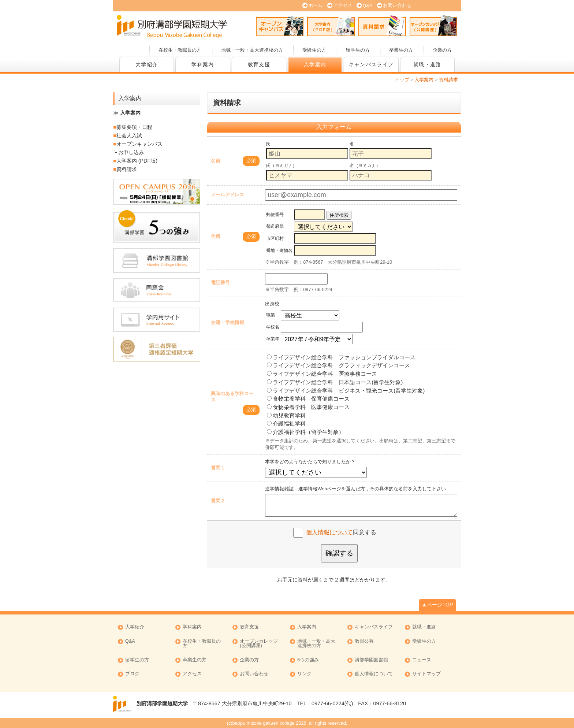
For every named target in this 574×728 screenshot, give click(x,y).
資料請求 (382, 26)
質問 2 (218, 501)
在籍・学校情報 (228, 322)
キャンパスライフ (371, 64)
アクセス (343, 5)
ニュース (422, 660)
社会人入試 (129, 135)
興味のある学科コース (232, 397)
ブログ (132, 674)
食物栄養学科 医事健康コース (308, 407)
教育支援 (259, 64)
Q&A (367, 6)
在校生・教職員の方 (180, 50)
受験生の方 (314, 50)
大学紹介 (147, 64)
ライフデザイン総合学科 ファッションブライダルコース (341, 357)
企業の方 (442, 50)
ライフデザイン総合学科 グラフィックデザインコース (338, 365)
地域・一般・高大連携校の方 (252, 50)
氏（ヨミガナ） (282, 166)
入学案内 (315, 64)
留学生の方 (358, 50)
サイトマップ (426, 674)
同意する (341, 532)
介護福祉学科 (286, 424)
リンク (304, 674)
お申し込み (131, 152)
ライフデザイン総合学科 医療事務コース (322, 374)
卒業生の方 (401, 50)
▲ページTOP (437, 605)
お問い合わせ (397, 5)
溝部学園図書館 (371, 660)
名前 (216, 161)
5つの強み (308, 660)
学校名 (273, 327)
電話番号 (220, 283)
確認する (339, 553)
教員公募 (364, 641)
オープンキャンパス (280, 26)
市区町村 (275, 238)
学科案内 (203, 64)
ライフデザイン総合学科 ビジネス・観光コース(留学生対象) (346, 391)
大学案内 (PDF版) (331, 26)
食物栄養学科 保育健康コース (308, 399)
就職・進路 (427, 64)
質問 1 (218, 468)
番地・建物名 (279, 250)
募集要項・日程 (134, 127)
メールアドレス (228, 195)
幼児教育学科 (286, 415)
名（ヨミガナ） (365, 166)
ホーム (315, 5)
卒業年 (273, 339)
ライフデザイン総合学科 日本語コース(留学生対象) (335, 382)
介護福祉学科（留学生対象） (305, 432)
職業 (271, 315)
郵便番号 (275, 215)
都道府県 (275, 226)
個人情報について (329, 532)
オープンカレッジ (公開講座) (433, 26)
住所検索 (339, 215)
